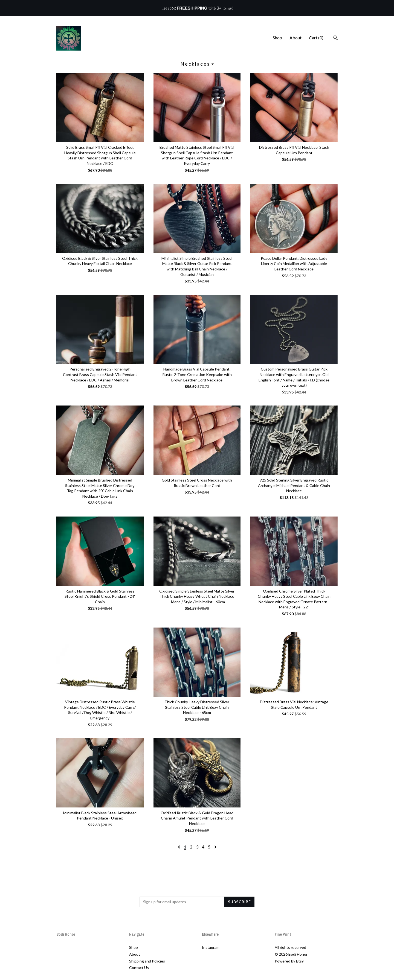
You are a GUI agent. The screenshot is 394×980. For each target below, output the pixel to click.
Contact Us (139, 968)
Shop (277, 38)
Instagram (211, 947)
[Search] (336, 39)
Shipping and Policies (147, 961)
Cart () (316, 38)
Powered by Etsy (289, 961)
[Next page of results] (215, 847)
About (296, 38)
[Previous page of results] (179, 847)
